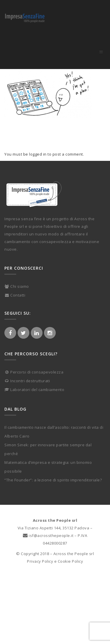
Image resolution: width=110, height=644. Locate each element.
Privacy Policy (40, 561)
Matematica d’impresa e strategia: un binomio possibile (48, 467)
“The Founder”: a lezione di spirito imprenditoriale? (53, 480)
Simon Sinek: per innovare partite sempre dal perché (48, 449)
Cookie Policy (71, 561)
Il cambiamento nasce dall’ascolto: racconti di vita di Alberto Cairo (54, 432)
